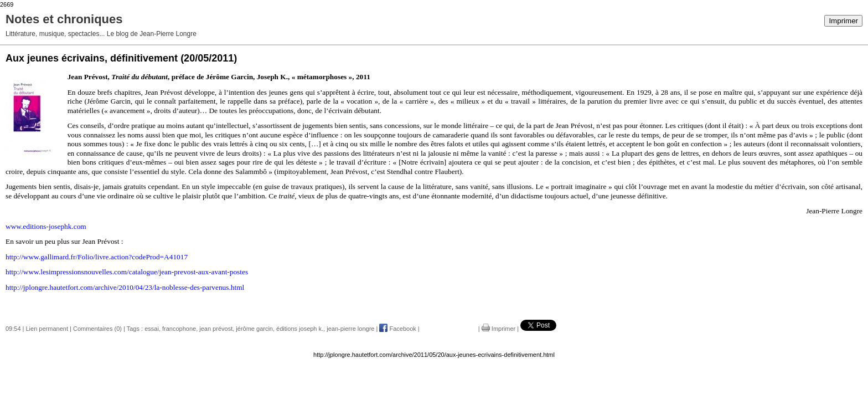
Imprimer (843, 21)
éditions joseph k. (300, 329)
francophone (179, 329)
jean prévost (216, 329)
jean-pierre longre (350, 329)
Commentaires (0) (97, 329)
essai (152, 329)
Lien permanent (47, 329)
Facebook (397, 329)
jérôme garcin (254, 329)
